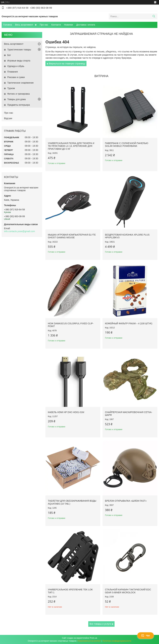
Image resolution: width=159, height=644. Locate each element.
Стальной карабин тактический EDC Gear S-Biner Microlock (128, 591)
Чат (146, 636)
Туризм (11, 88)
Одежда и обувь (16, 66)
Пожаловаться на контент (89, 641)
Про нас (44, 25)
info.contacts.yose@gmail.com (19, 231)
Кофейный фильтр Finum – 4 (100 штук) (129, 323)
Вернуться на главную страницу (67, 63)
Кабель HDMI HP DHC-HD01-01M (66, 412)
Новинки (69, 25)
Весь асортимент (24, 25)
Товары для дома (16, 99)
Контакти (56, 25)
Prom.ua (93, 638)
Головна (8, 25)
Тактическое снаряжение (20, 83)
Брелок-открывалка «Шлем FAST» (126, 501)
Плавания (12, 72)
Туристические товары (19, 50)
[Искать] (154, 16)
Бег (9, 55)
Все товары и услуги (100, 624)
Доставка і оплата (86, 25)
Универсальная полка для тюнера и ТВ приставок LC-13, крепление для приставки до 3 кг (71, 146)
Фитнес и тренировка (18, 94)
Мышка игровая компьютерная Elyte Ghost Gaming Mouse (72, 236)
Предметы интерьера (19, 105)
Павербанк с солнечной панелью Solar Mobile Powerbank (127, 145)
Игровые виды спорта (19, 61)
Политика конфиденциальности (117, 641)
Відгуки (8, 118)
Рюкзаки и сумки (16, 77)
